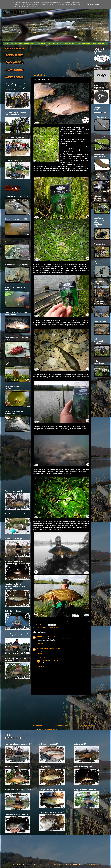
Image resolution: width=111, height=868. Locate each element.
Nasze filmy (102, 43)
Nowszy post (37, 726)
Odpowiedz (40, 643)
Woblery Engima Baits (84, 43)
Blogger (96, 865)
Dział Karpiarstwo (29, 43)
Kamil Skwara (45, 660)
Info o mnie (19, 43)
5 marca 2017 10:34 (55, 649)
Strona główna (9, 43)
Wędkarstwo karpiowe (60, 628)
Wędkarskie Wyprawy (43, 649)
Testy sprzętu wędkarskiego (45, 628)
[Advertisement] (61, 59)
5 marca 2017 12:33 (56, 660)
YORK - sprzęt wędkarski (54, 43)
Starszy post (85, 726)
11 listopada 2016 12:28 (49, 637)
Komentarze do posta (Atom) (47, 730)
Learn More (89, 5)
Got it (97, 5)
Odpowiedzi (42, 657)
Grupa (94, 43)
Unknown (39, 637)
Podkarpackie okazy (69, 43)
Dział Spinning (41, 43)
